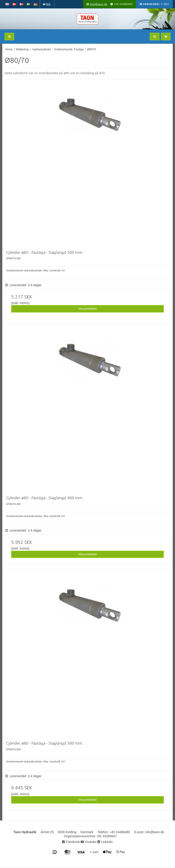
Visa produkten (87, 309)
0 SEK (154, 4)
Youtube (89, 842)
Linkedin (105, 842)
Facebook (71, 842)
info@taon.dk (99, 4)
